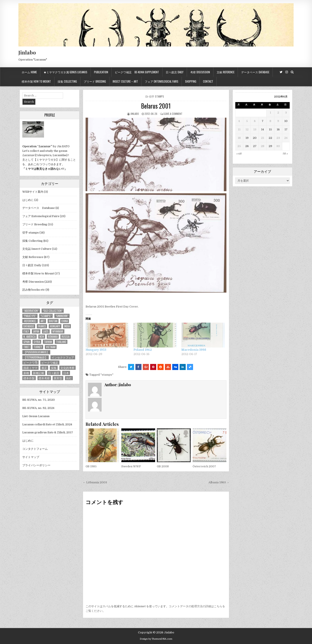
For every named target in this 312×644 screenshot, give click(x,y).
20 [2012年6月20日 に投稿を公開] (255, 138)
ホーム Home (29, 72)
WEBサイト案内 (33, 192)
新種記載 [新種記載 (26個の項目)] (39, 373)
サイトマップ (31, 457)
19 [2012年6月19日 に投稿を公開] (247, 138)
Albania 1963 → (219, 482)
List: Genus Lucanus (36, 416)
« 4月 (239, 154)
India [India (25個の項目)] (67, 326)
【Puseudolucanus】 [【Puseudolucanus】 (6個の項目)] (36, 352)
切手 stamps (157, 96)
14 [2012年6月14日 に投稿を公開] (262, 129)
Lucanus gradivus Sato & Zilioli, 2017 (48, 432)
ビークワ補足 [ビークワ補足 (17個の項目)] (50, 363)
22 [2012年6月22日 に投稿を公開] (270, 138)
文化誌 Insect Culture (37, 249)
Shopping (191, 81)
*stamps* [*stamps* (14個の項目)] (46, 316)
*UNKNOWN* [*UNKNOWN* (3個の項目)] (62, 316)
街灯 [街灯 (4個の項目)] (69, 378)
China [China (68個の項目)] (65, 321)
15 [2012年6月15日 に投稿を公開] (270, 129)
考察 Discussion (200, 72)
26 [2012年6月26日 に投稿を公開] (247, 146)
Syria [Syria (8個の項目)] (37, 342)
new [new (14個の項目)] (42, 337)
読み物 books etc (34, 290)
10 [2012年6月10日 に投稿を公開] (286, 121)
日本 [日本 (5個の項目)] (66, 373)
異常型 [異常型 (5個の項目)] (58, 378)
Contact (208, 81)
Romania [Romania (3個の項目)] (53, 337)
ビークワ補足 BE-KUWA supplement (137, 72)
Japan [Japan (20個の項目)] (36, 331)
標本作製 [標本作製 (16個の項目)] (29, 378)
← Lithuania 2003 (95, 482)
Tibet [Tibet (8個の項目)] (27, 347)
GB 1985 (91, 466)
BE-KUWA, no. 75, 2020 (39, 400)
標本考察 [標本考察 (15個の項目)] (44, 378)
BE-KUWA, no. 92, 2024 (38, 408)
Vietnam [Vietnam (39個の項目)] (51, 347)
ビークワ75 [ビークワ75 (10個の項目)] (30, 363)
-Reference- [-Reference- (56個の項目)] (30, 321)
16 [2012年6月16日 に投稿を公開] (278, 129)
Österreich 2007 (204, 466)
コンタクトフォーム (35, 449)
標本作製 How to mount (36, 81)
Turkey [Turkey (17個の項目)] (38, 347)
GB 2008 (163, 466)
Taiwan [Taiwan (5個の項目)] (48, 342)
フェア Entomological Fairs (162, 81)
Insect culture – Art (125, 81)
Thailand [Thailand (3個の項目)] (61, 342)
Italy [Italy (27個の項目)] (26, 331)
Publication (101, 72)
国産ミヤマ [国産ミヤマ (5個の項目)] (30, 368)
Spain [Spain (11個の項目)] (27, 342)
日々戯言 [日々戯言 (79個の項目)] (54, 373)
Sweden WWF (131, 466)
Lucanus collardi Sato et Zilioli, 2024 (47, 424)
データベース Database (255, 72)
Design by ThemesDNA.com (156, 639)
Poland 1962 (143, 350)
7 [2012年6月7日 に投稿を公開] (263, 121)
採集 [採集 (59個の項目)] (54, 368)
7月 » (285, 154)
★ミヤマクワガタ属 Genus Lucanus (65, 72)
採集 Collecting (67, 81)
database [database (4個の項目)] (29, 326)
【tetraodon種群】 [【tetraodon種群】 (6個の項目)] (36, 357)
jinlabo (135, 114)
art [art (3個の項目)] (43, 321)
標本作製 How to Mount (38, 273)
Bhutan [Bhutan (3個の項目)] (53, 321)
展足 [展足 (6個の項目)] (44, 368)
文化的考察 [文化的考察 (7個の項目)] (67, 368)
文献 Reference (226, 72)
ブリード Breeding (95, 81)
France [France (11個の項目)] (42, 326)
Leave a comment (173, 114)
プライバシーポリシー (36, 465)
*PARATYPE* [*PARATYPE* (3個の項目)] (30, 316)
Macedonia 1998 (194, 350)
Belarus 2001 (156, 106)
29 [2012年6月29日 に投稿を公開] (270, 146)
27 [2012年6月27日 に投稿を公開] (255, 146)
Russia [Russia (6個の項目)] (66, 337)
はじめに (28, 200)
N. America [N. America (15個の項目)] (29, 337)
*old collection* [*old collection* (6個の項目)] (53, 311)
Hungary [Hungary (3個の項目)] (55, 326)
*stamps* (107, 375)
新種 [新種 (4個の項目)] (26, 373)
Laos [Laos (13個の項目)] (46, 331)
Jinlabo (27, 52)
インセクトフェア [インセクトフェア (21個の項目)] (63, 357)
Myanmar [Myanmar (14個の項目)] (58, 331)
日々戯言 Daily (175, 72)
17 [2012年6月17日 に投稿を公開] (286, 129)
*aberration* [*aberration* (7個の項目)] (31, 311)
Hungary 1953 (96, 350)
